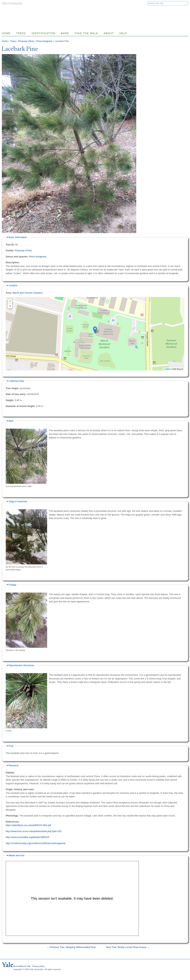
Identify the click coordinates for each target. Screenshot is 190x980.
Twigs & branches (18, 501)
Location (13, 285)
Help (123, 33)
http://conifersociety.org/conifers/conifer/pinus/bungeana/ (36, 843)
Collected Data (16, 381)
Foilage (12, 585)
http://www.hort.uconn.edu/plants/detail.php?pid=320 (34, 831)
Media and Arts (16, 855)
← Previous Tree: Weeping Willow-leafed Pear (71, 947)
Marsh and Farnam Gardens (28, 293)
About (109, 33)
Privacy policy (38, 966)
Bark (65, 33)
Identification (43, 33)
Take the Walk (86, 33)
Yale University (12, 3)
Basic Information (18, 237)
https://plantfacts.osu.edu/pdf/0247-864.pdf (28, 825)
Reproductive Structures (21, 665)
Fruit (11, 746)
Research (14, 765)
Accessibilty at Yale (22, 966)
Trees (21, 33)
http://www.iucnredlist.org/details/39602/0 (27, 837)
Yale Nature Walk (42, 11)
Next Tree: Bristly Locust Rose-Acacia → (128, 947)
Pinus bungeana (44, 41)
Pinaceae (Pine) (26, 41)
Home (5, 41)
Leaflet (167, 369)
